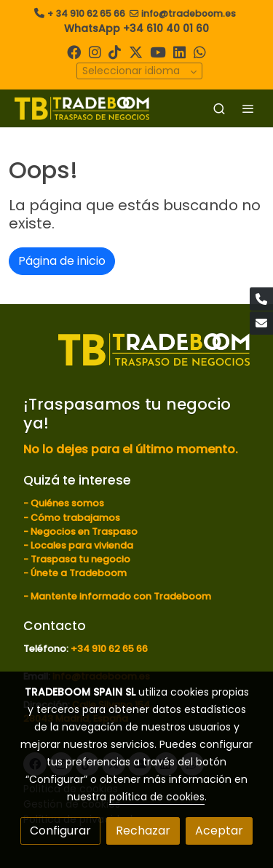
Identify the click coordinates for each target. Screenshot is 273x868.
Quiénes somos (67, 503)
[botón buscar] (219, 108)
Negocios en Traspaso (83, 531)
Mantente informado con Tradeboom (121, 596)
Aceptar (219, 831)
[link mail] (261, 323)
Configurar (60, 831)
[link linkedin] (179, 51)
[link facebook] (74, 51)
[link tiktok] (115, 51)
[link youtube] (158, 51)
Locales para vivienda (82, 545)
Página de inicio (62, 261)
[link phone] (261, 299)
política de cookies (157, 797)
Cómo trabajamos (75, 518)
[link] (82, 108)
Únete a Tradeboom (79, 573)
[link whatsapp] (200, 51)
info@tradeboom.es (189, 13)
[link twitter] (136, 51)
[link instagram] (95, 51)
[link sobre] (136, 359)
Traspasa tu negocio (80, 559)
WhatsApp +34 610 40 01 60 (136, 28)
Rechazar (143, 831)
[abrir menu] (248, 108)
